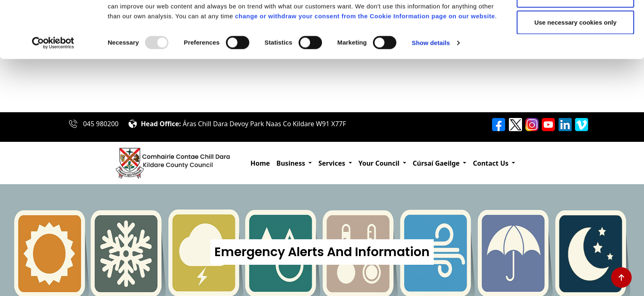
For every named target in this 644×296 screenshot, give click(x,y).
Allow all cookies (576, 22)
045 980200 (101, 124)
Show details (431, 96)
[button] (294, 163)
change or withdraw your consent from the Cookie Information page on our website (365, 69)
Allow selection (575, 49)
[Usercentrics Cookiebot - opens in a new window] (53, 96)
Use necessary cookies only (575, 75)
